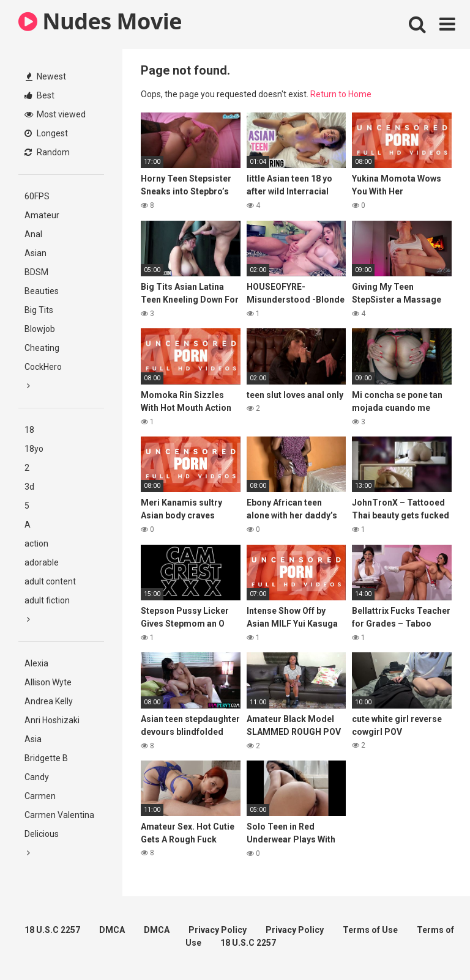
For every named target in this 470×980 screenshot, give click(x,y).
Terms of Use (370, 930)
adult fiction (47, 600)
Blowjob (40, 329)
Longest (46, 133)
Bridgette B (46, 758)
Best (39, 95)
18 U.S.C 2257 (52, 930)
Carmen (40, 796)
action (36, 543)
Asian (35, 253)
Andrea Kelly (49, 701)
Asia (33, 739)
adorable (42, 562)
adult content (50, 581)
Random (47, 152)
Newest (46, 76)
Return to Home (341, 94)
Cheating (42, 348)
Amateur (42, 215)
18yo (34, 449)
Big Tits (39, 310)
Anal (33, 234)
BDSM (36, 272)
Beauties (42, 291)
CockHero (43, 367)
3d (29, 487)
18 (29, 430)
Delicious (42, 834)
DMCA (112, 930)
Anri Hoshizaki (52, 720)
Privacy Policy (218, 930)
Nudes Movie (100, 21)
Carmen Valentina (59, 815)
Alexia (36, 663)
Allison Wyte (48, 682)
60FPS (37, 196)
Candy (37, 777)
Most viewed (55, 114)
